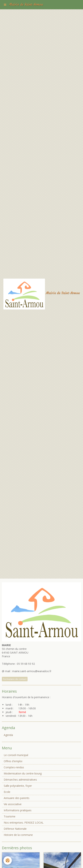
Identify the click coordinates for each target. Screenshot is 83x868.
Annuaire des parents (17, 798)
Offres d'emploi (13, 761)
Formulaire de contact (15, 679)
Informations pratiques (18, 810)
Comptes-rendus (14, 767)
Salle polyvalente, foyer (18, 786)
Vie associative (13, 804)
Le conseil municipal (16, 755)
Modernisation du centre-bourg (23, 773)
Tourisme (10, 816)
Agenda (8, 735)
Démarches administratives (20, 780)
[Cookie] (8, 860)
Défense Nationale (15, 829)
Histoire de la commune (18, 835)
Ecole (7, 792)
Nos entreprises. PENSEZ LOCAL (24, 823)
